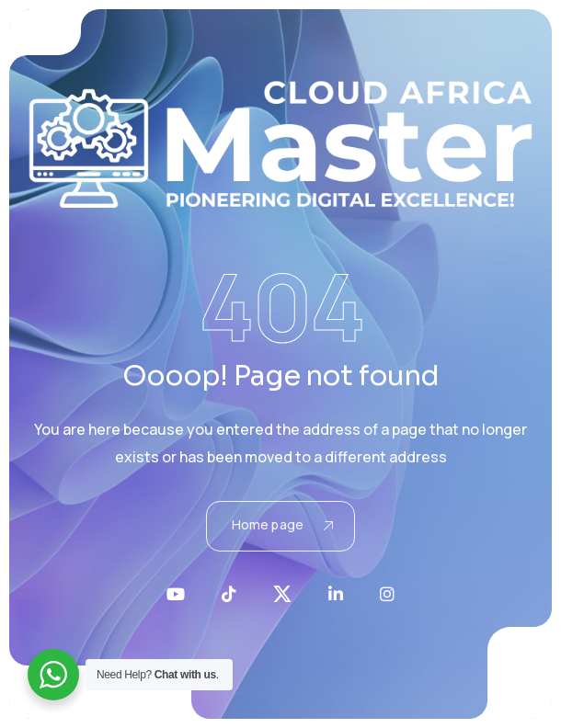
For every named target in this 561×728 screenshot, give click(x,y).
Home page (282, 524)
